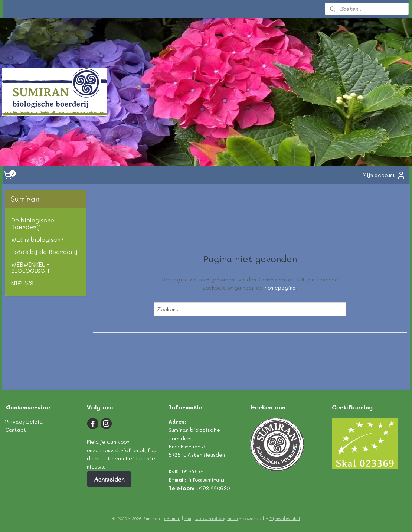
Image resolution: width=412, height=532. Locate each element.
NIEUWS (22, 283)
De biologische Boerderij (33, 223)
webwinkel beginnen (217, 518)
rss (188, 518)
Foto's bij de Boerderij (44, 252)
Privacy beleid (24, 422)
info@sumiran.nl (207, 479)
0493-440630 (213, 488)
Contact (16, 430)
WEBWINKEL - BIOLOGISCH (30, 267)
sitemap (172, 518)
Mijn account (384, 175)
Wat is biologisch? (37, 239)
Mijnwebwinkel (285, 518)
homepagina (280, 288)
